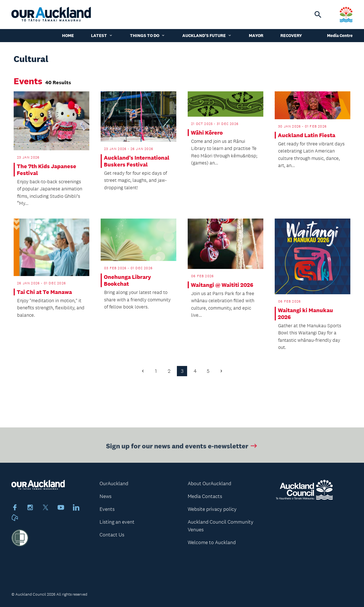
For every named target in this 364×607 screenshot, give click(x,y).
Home (68, 35)
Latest (102, 35)
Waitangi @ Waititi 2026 (222, 285)
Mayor (256, 35)
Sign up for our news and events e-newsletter (182, 447)
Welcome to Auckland (212, 542)
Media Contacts (205, 496)
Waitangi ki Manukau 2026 (305, 314)
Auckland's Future (207, 35)
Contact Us (112, 535)
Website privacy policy (212, 509)
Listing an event (117, 522)
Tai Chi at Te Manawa (44, 292)
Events (107, 509)
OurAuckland (114, 483)
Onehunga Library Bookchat (127, 280)
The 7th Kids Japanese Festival (46, 170)
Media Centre (340, 35)
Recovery (291, 35)
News (106, 496)
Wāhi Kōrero (207, 133)
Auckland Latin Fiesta (307, 135)
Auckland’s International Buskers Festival (136, 161)
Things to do (148, 35)
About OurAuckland (209, 483)
